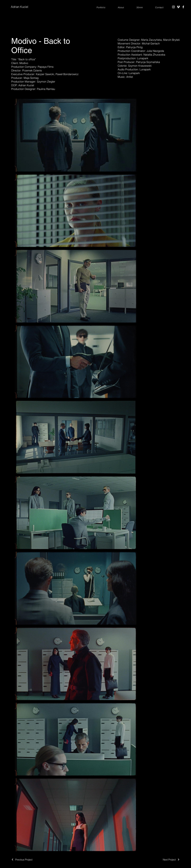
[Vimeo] (178, 7)
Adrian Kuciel (20, 7)
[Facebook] (183, 7)
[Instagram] (173, 7)
